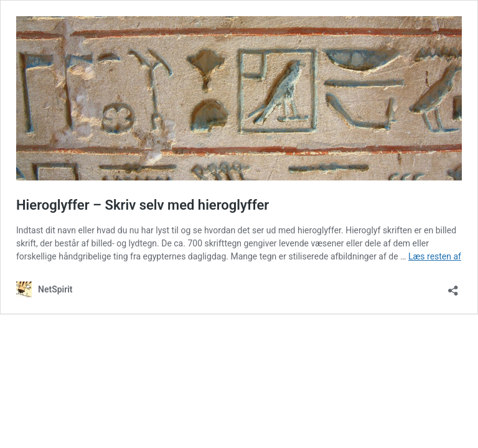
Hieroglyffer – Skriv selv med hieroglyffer (143, 205)
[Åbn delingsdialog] (453, 287)
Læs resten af (435, 256)
